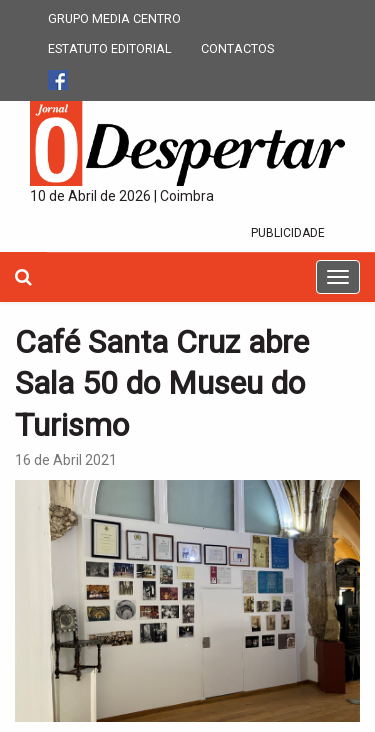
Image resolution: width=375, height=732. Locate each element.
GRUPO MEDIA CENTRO (114, 18)
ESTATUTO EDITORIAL (110, 48)
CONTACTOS (237, 48)
